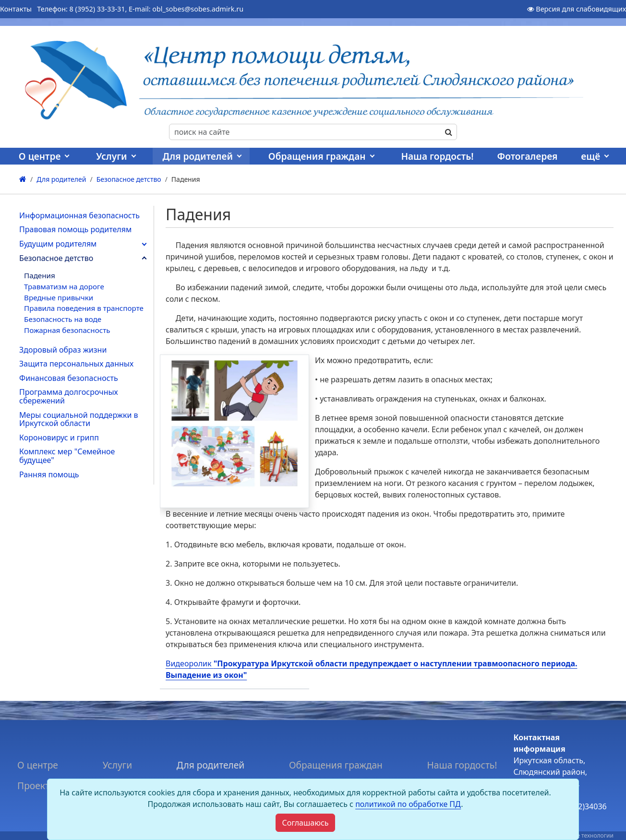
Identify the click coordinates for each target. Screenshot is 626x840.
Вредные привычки (59, 297)
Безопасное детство (56, 258)
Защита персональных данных (76, 364)
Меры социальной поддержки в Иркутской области (79, 419)
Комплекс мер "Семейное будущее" (67, 456)
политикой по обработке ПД (408, 804)
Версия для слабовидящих (577, 9)
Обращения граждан (317, 156)
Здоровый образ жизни (63, 350)
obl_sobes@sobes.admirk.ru (198, 9)
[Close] (305, 823)
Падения (40, 275)
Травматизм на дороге (64, 286)
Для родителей (198, 156)
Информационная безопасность (79, 215)
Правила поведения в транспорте (84, 308)
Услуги (111, 156)
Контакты (16, 9)
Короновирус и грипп (59, 438)
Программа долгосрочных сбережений (69, 396)
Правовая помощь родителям (75, 229)
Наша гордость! (437, 156)
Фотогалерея (527, 156)
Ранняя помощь (49, 474)
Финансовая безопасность (69, 378)
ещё (590, 156)
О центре (40, 156)
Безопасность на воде (63, 319)
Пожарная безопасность (67, 330)
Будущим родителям (58, 244)
